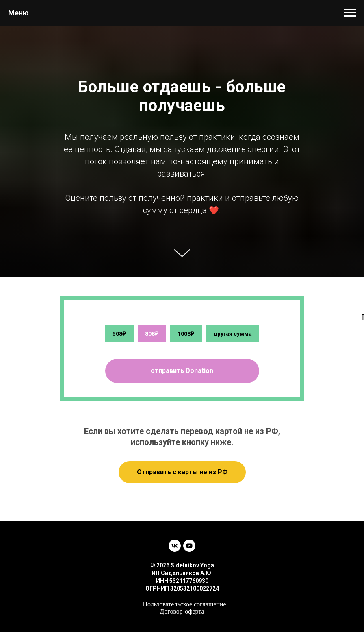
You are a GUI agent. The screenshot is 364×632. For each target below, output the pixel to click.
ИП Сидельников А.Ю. (182, 573)
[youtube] (189, 546)
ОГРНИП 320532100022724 (182, 589)
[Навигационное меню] (350, 13)
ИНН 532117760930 (182, 581)
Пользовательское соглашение (184, 605)
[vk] (175, 546)
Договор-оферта (182, 612)
